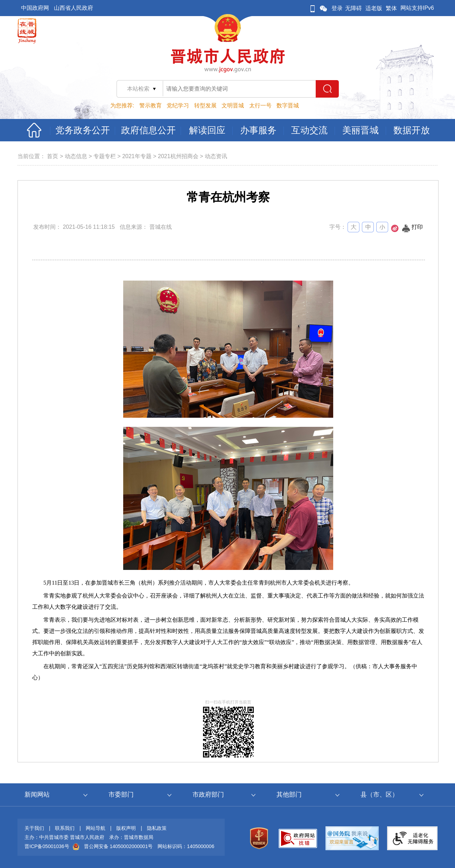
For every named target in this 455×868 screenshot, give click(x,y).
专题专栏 (105, 156)
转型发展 (205, 105)
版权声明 (126, 828)
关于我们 (34, 828)
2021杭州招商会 (178, 156)
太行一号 (260, 105)
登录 (337, 8)
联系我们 (65, 828)
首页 (52, 156)
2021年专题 (137, 156)
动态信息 (76, 156)
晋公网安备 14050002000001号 (118, 846)
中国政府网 (35, 8)
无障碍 (353, 8)
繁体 (391, 8)
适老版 (374, 8)
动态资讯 (216, 156)
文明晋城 (233, 105)
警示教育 (150, 105)
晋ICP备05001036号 (47, 846)
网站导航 (96, 828)
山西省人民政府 (73, 8)
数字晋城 (288, 105)
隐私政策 (157, 828)
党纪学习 (178, 105)
